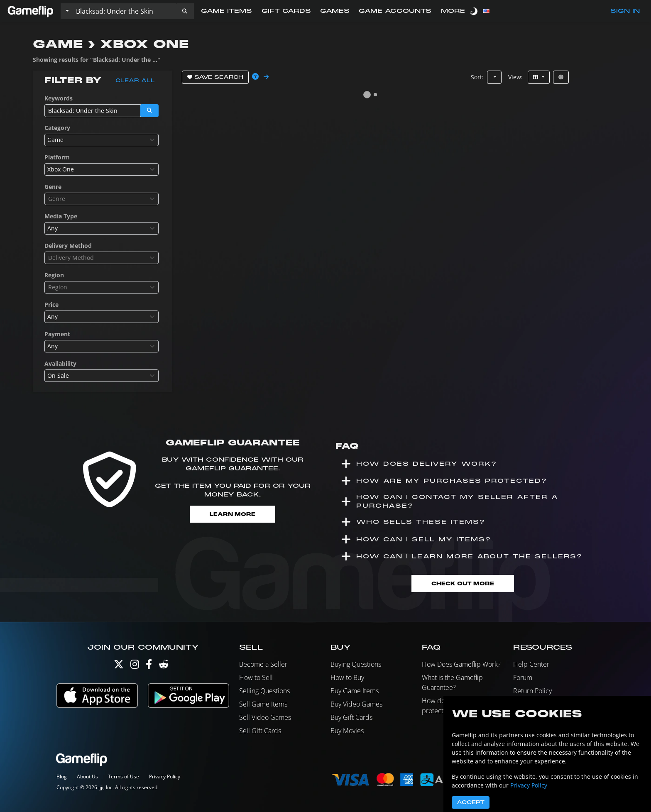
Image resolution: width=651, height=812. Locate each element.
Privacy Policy (165, 777)
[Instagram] (135, 666)
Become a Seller (263, 665)
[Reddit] (164, 666)
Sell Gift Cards (260, 731)
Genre (53, 187)
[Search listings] (124, 11)
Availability (60, 363)
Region (54, 275)
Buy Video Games (356, 704)
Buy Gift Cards (351, 718)
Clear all (135, 81)
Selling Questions (264, 691)
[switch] (475, 11)
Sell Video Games (265, 718)
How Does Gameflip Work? (461, 665)
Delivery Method (68, 246)
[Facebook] (149, 666)
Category (57, 128)
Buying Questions (356, 665)
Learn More (233, 514)
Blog (62, 777)
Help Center (531, 665)
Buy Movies (347, 731)
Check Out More (463, 583)
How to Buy (347, 678)
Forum (523, 678)
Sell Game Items (263, 704)
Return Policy (532, 691)
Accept (471, 802)
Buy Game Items (355, 691)
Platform (57, 157)
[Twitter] (119, 666)
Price (51, 304)
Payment (57, 334)
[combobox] (102, 140)
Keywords (59, 98)
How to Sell (256, 678)
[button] (185, 11)
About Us (87, 777)
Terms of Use (124, 777)
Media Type (61, 216)
